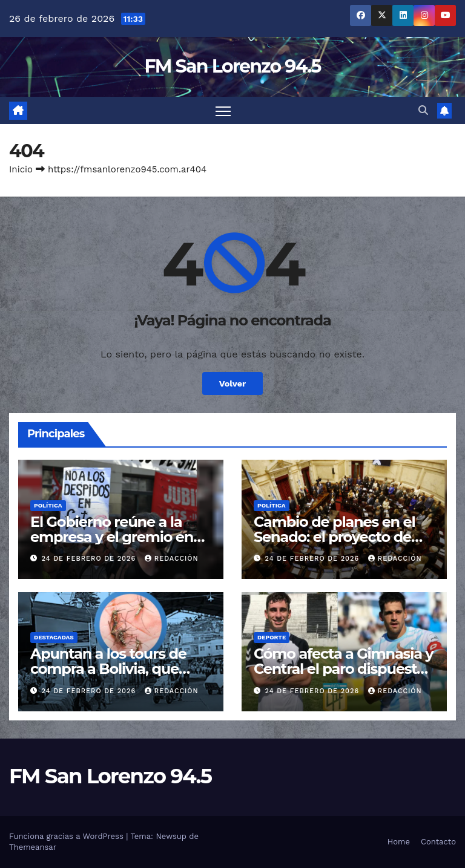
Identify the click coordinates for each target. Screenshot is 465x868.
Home (399, 842)
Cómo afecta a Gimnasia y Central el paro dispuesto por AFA (344, 669)
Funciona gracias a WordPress (68, 836)
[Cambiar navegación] (223, 110)
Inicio (21, 169)
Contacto (438, 842)
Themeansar (33, 847)
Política (48, 505)
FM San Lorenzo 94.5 (232, 66)
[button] (423, 110)
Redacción (172, 559)
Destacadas (54, 637)
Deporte (272, 637)
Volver (233, 383)
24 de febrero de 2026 (90, 559)
